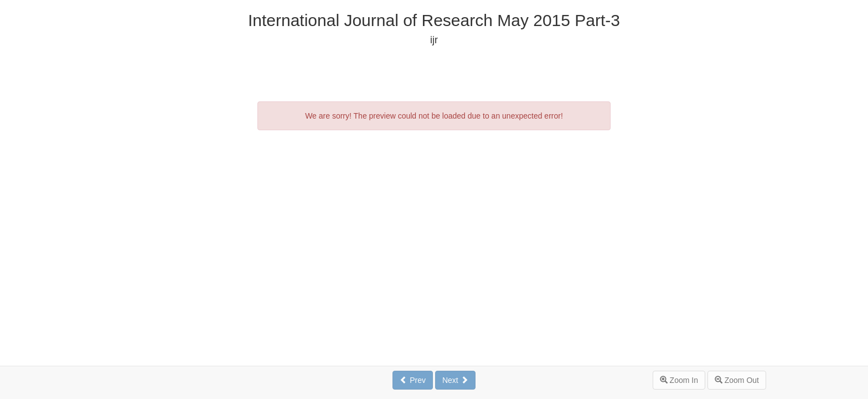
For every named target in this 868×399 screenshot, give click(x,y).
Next (455, 380)
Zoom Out (737, 380)
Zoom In (679, 380)
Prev (413, 380)
